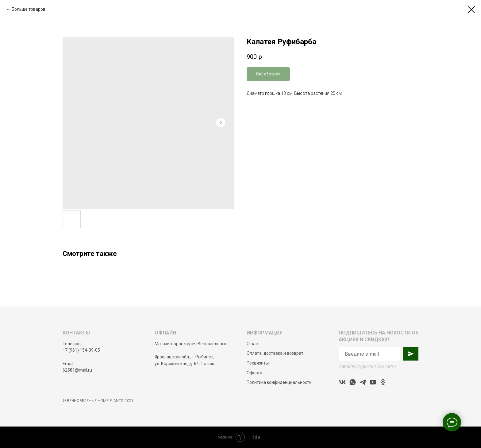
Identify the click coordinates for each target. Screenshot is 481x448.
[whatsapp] (353, 382)
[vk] (342, 382)
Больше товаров (29, 9)
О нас (252, 344)
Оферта (254, 373)
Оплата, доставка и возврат (275, 353)
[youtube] (373, 382)
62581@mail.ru (77, 370)
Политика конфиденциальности (279, 382)
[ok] (383, 382)
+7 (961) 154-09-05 (81, 350)
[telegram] (363, 382)
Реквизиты (258, 363)
